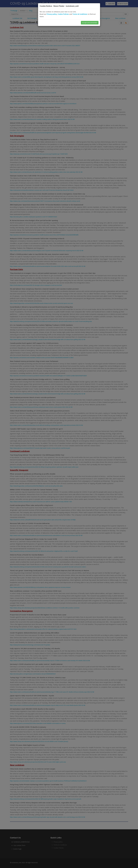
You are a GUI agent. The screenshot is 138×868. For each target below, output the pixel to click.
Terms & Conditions (80, 14)
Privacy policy (52, 14)
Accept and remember (90, 23)
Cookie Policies (63, 14)
